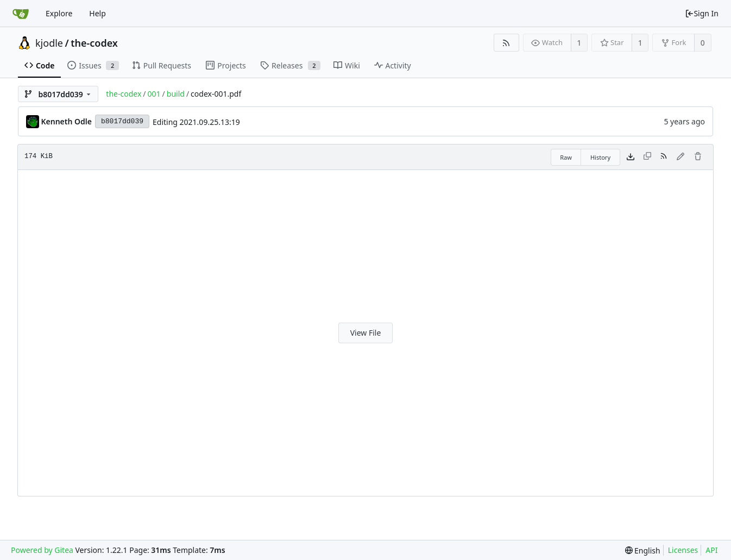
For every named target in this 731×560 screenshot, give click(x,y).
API (711, 550)
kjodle (49, 43)
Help (97, 13)
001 (154, 94)
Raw (566, 157)
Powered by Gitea (42, 550)
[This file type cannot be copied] (647, 157)
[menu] (643, 550)
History (600, 157)
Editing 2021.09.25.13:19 (196, 122)
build (176, 94)
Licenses (683, 550)
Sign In (702, 13)
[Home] (21, 14)
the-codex (94, 43)
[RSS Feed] (506, 43)
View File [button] (366, 333)
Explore (59, 13)
